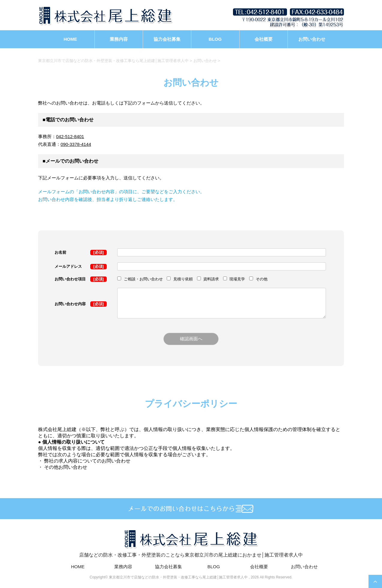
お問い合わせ (312, 39)
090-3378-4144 (76, 144)
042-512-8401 (70, 136)
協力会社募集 (167, 39)
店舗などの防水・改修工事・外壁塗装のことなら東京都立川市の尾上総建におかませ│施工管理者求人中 (191, 543)
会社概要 (264, 39)
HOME (70, 39)
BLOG (215, 39)
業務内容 (119, 39)
